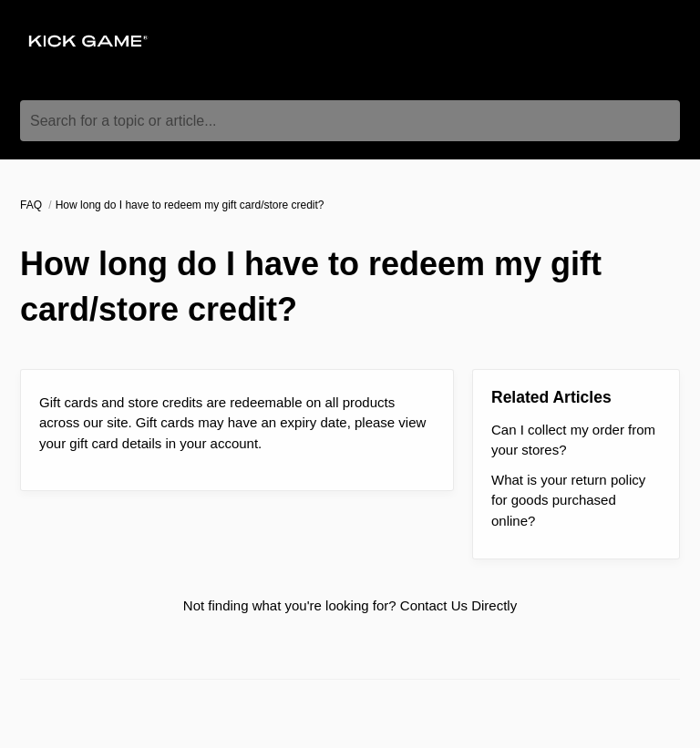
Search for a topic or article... (124, 121)
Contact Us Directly (458, 605)
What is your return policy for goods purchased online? (568, 500)
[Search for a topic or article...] (350, 121)
